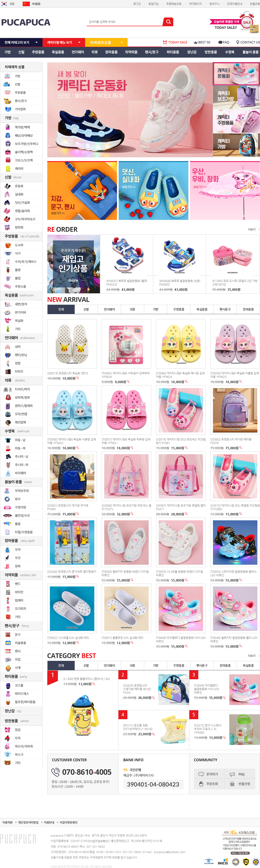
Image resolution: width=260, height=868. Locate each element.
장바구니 (214, 4)
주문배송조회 (174, 4)
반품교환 (255, 4)
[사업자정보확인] (99, 841)
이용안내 (49, 822)
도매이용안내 (235, 4)
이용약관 (7, 822)
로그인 (137, 4)
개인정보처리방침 (28, 822)
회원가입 (154, 4)
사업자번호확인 (69, 822)
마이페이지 (195, 4)
